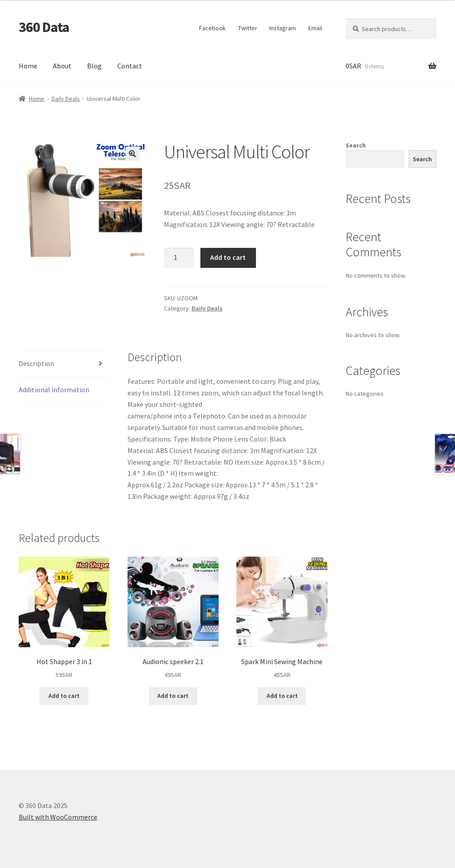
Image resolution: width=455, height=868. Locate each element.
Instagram (283, 28)
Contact (130, 66)
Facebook (212, 28)
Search (356, 145)
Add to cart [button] (64, 696)
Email (315, 28)
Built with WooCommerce (58, 817)
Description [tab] (36, 363)
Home (28, 66)
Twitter (248, 28)
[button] (132, 154)
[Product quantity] (179, 258)
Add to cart (228, 257)
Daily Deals (66, 99)
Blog (94, 66)
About (62, 66)
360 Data (44, 27)
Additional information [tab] (54, 390)
